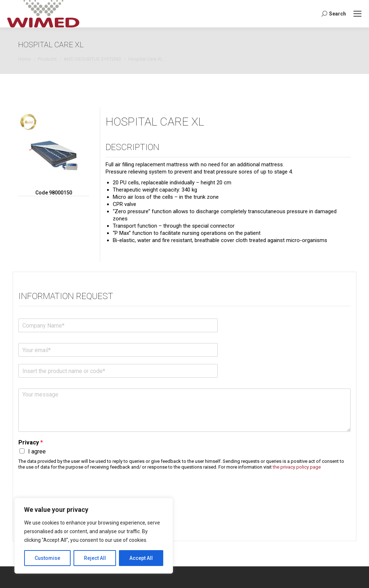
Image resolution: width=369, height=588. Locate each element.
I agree (37, 451)
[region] (94, 536)
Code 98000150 (54, 193)
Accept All (141, 558)
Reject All (95, 558)
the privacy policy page (297, 467)
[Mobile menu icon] (357, 14)
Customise (47, 558)
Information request (66, 296)
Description (132, 147)
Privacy (31, 442)
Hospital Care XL (155, 122)
